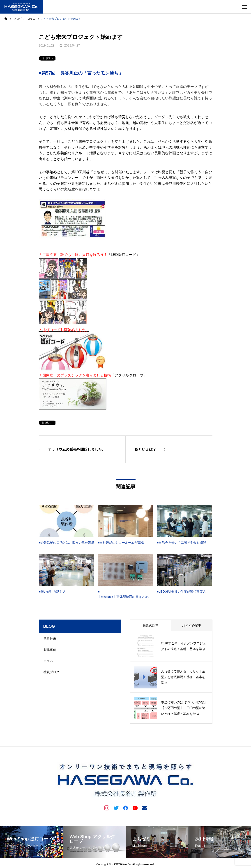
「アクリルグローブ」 (129, 375)
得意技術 (50, 639)
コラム (48, 661)
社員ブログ (51, 672)
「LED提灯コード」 (123, 255)
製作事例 (50, 650)
